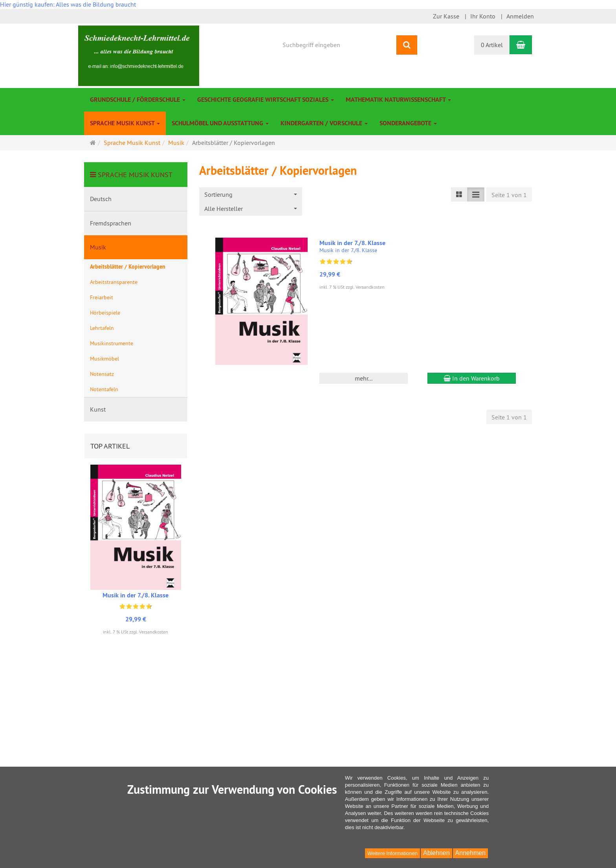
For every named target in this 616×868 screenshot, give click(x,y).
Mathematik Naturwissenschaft (398, 100)
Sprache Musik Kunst (125, 123)
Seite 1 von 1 (509, 195)
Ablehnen (436, 853)
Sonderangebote (408, 123)
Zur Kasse (446, 16)
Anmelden (520, 16)
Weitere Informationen (392, 853)
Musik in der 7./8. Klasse (352, 243)
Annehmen (470, 853)
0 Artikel (492, 45)
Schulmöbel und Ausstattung (220, 123)
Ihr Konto (483, 16)
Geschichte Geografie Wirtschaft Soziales (266, 100)
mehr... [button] (364, 378)
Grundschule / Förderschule (138, 100)
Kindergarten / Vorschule (324, 123)
